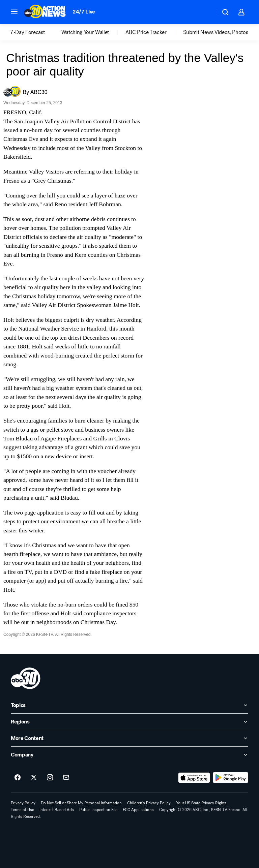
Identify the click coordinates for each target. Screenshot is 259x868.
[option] (36, 32)
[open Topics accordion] (129, 705)
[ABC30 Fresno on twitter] (34, 778)
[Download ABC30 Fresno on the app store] (194, 778)
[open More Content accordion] (129, 738)
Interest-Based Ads (57, 810)
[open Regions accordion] (129, 722)
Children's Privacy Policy (149, 803)
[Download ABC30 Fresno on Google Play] (231, 778)
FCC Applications (138, 810)
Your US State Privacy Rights (201, 803)
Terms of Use (22, 810)
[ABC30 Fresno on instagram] (50, 778)
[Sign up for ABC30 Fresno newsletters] (66, 778)
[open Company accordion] (129, 755)
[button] (14, 11)
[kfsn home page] (26, 678)
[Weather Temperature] (205, 12)
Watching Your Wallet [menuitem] (85, 32)
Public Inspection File (98, 810)
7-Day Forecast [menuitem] (27, 32)
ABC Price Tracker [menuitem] (146, 32)
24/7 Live (84, 12)
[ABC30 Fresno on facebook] (18, 778)
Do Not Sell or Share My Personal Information (81, 803)
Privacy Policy (23, 803)
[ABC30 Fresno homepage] (45, 12)
